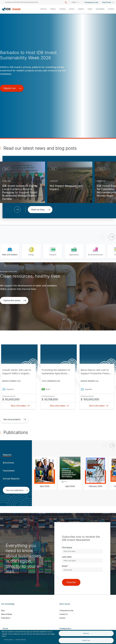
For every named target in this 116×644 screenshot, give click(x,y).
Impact (90, 9)
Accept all (86, 640)
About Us (44, 9)
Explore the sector (15, 300)
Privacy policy (9, 640)
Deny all (86, 633)
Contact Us (63, 614)
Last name (67, 557)
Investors (111, 9)
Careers (62, 618)
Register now (12, 88)
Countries (62, 9)
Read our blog (41, 210)
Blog (3, 610)
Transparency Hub (91, 2)
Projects (53, 9)
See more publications (17, 490)
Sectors (72, 9)
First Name (67, 547)
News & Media (7, 614)
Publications (6, 618)
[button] (9, 210)
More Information (20, 406)
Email (64, 566)
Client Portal (108, 2)
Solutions (81, 9)
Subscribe (71, 582)
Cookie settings (21, 640)
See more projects (15, 419)
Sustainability (100, 9)
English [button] (74, 2)
